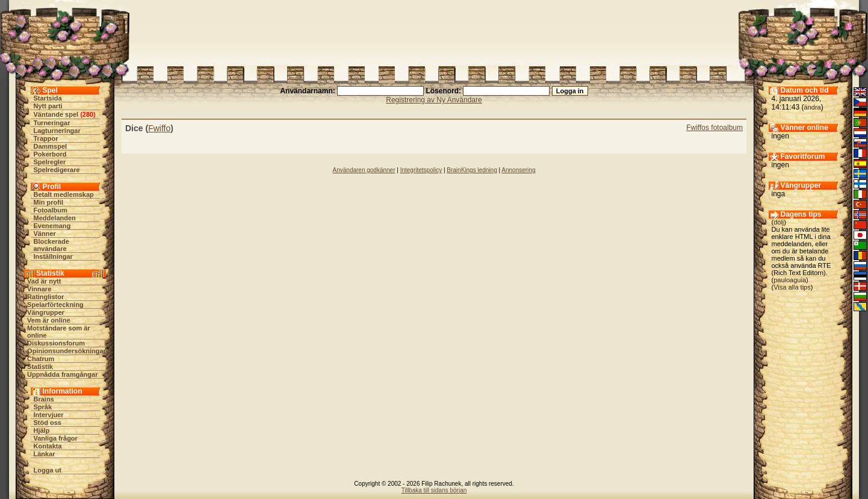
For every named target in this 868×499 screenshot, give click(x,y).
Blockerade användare (51, 245)
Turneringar (52, 123)
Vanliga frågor (56, 438)
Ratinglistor (45, 297)
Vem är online (49, 320)
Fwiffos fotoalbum (715, 128)
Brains (44, 399)
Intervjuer (49, 415)
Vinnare (39, 289)
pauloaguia (790, 280)
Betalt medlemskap (64, 194)
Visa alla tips (792, 287)
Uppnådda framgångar (62, 374)
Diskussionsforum (56, 343)
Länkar (45, 454)
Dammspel (51, 146)
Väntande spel (56, 114)
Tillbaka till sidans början (434, 490)
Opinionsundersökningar (67, 351)
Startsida (48, 98)
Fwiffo (159, 128)
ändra (813, 107)
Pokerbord (50, 154)
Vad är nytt (44, 281)
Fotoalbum (51, 210)
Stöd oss (48, 423)
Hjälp (42, 430)
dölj (779, 222)
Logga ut (48, 470)
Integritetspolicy (421, 170)
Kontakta (48, 446)
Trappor (46, 138)
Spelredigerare (57, 170)
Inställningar (53, 256)
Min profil (49, 202)
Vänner (45, 234)
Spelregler (50, 162)
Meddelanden (55, 218)
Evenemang (52, 226)
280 (88, 114)
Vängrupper (46, 312)
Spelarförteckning (55, 305)
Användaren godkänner (364, 170)
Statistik (40, 367)
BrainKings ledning (472, 170)
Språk (43, 407)
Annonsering (518, 170)
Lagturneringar (57, 131)
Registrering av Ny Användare (434, 100)
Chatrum (41, 359)
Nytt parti (48, 106)
